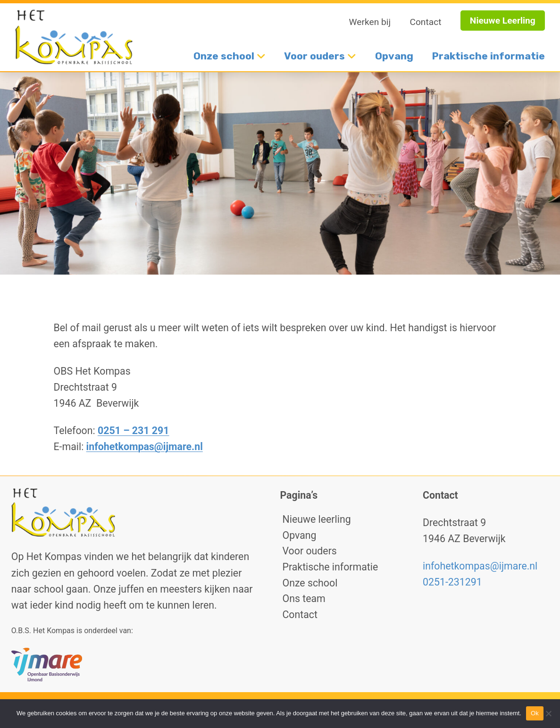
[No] (548, 713)
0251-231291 (452, 582)
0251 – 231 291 (134, 431)
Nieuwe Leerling (503, 21)
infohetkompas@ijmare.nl (145, 447)
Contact (425, 22)
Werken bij (370, 22)
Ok (535, 713)
